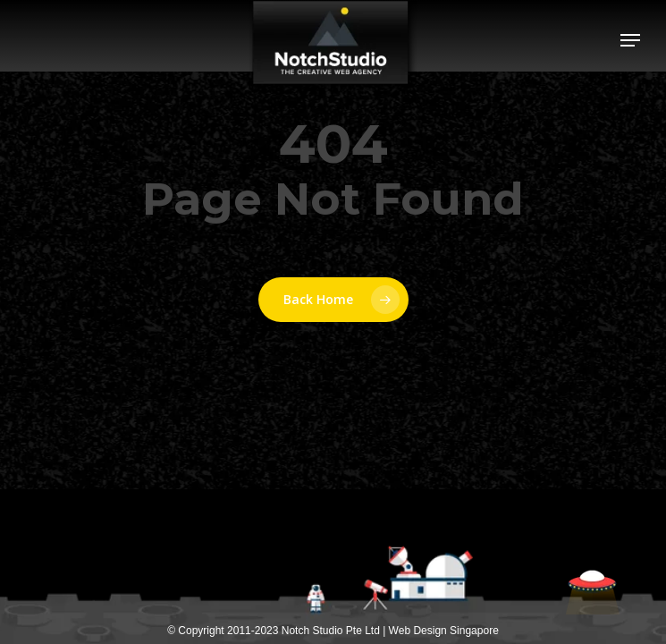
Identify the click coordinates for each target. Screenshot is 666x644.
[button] (630, 40)
